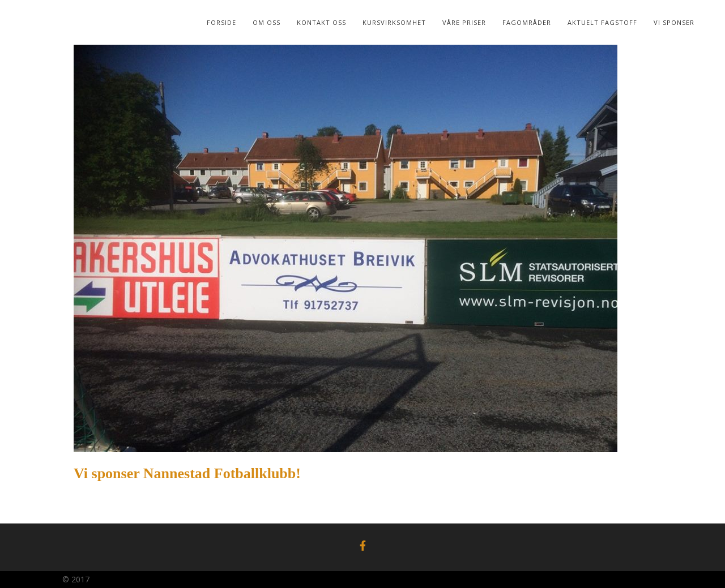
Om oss (266, 22)
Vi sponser (674, 22)
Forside (221, 22)
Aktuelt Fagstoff (602, 22)
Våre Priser (464, 22)
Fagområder (527, 22)
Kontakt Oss (321, 22)
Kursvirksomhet (394, 22)
